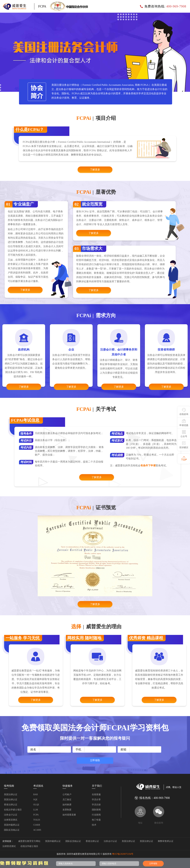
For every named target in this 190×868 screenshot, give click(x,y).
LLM (36, 810)
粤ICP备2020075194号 (123, 854)
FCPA (36, 815)
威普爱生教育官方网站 (29, 841)
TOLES (37, 820)
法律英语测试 (11, 820)
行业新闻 (96, 815)
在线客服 (96, 794)
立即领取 (95, 760)
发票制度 (67, 810)
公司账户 (67, 794)
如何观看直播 (69, 815)
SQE (35, 800)
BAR (36, 794)
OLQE (36, 805)
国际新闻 (96, 810)
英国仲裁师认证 (12, 825)
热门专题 (96, 820)
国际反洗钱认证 (12, 830)
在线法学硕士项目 (13, 810)
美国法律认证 (11, 794)
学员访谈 (96, 805)
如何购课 (67, 805)
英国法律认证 (11, 800)
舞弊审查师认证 (166, 841)
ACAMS (37, 830)
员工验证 (67, 800)
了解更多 (95, 170)
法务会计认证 (11, 815)
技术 (94, 825)
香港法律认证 (11, 805)
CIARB (37, 825)
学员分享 (96, 800)
